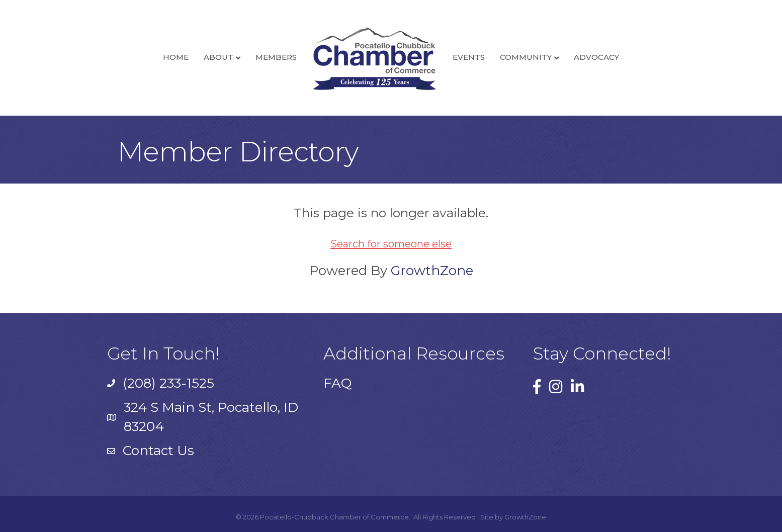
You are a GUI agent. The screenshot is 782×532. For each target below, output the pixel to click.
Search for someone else (391, 244)
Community (526, 57)
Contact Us (158, 451)
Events (469, 57)
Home (176, 57)
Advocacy (596, 57)
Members (276, 57)
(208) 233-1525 (168, 383)
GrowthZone (432, 271)
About (219, 57)
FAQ (337, 383)
